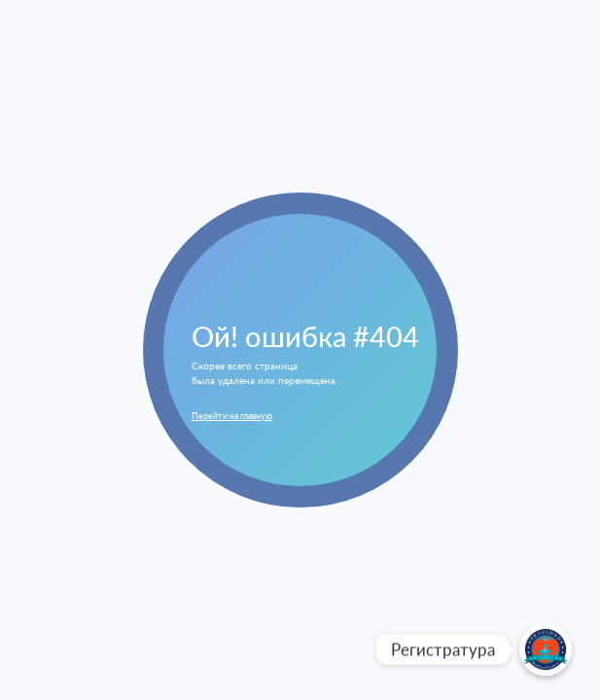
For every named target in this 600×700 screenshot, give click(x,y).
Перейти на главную (232, 416)
